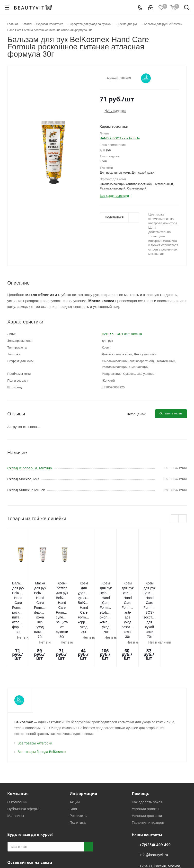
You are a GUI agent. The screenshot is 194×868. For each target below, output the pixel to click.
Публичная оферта (23, 763)
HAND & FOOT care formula (120, 138)
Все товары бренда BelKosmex (42, 706)
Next (183, 519)
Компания (18, 747)
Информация (83, 747)
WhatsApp (36, 828)
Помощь (141, 747)
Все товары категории (35, 697)
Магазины (16, 769)
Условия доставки (147, 769)
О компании (17, 756)
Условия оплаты (145, 763)
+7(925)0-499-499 (155, 798)
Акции (75, 756)
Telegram (24, 828)
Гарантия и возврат (148, 776)
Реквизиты (79, 769)
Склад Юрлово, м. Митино (30, 468)
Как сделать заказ (147, 756)
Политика (78, 776)
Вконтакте (12, 828)
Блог (73, 763)
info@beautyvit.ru (154, 809)
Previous (175, 519)
